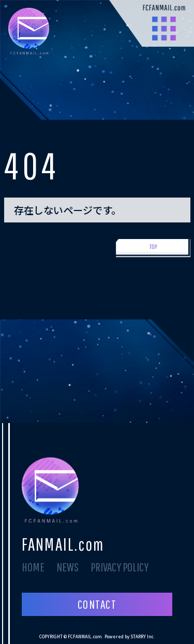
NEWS (68, 567)
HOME (33, 567)
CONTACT (97, 604)
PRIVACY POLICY (120, 567)
